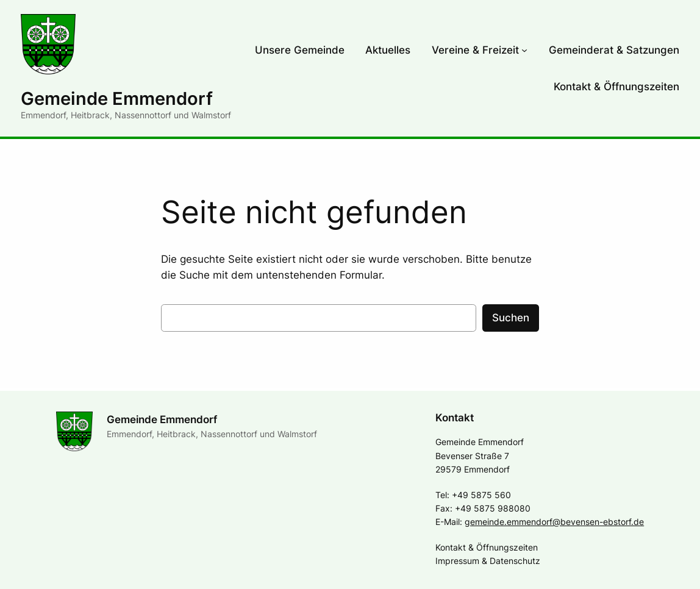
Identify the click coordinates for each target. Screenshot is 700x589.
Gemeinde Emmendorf (117, 98)
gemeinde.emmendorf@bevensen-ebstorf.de (554, 522)
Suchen (511, 318)
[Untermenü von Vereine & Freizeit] (524, 50)
